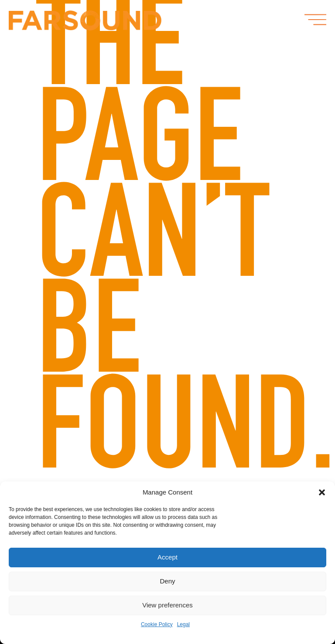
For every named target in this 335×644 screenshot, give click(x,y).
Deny (167, 581)
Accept (167, 557)
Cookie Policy (157, 624)
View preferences (167, 605)
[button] (322, 492)
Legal (183, 624)
